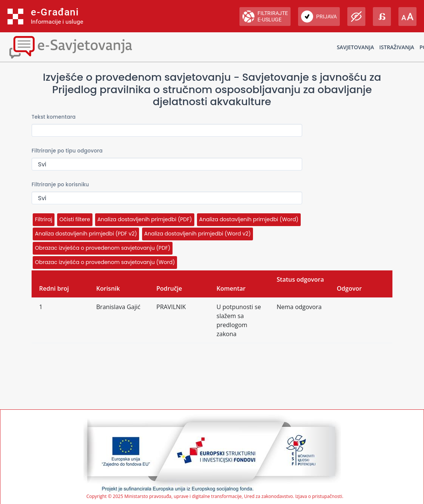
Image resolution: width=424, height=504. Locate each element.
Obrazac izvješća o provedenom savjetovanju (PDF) (103, 248)
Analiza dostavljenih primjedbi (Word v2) (198, 234)
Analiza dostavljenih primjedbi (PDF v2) (86, 234)
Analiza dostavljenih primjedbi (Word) (249, 219)
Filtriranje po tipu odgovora (67, 151)
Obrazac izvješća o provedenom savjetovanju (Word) (105, 262)
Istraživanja (397, 47)
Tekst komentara (54, 117)
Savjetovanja (355, 47)
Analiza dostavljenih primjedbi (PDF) (145, 219)
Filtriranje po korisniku (60, 185)
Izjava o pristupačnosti (319, 496)
